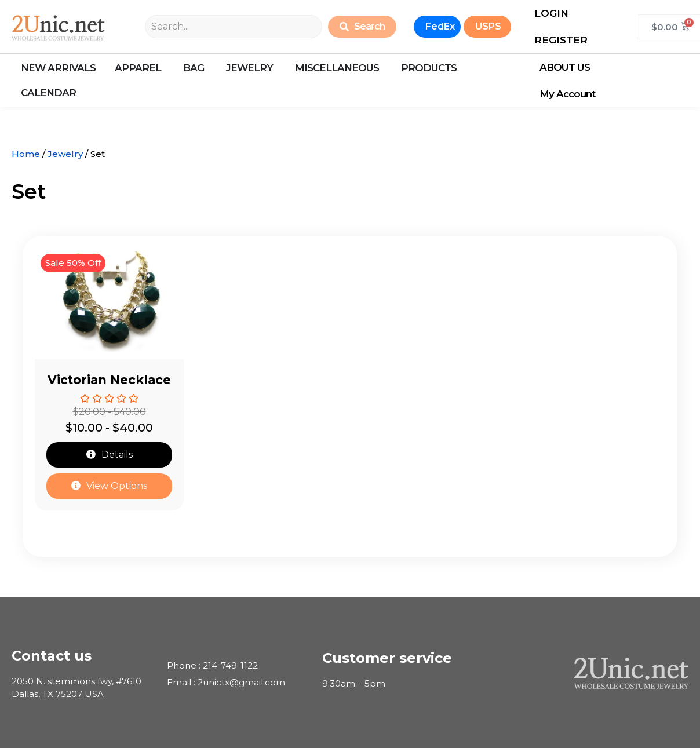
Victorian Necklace (109, 380)
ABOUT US (568, 67)
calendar (48, 93)
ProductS (429, 68)
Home (26, 154)
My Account (570, 94)
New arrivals (58, 68)
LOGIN (551, 13)
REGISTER (561, 40)
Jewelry (65, 154)
